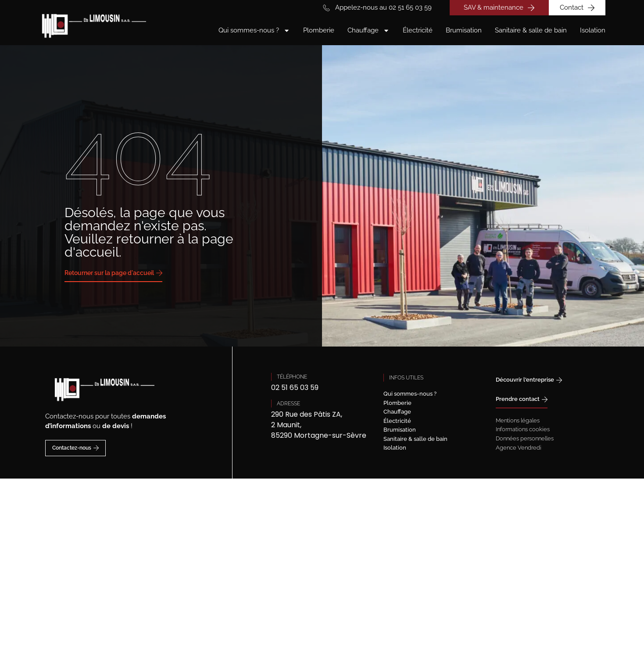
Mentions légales (518, 420)
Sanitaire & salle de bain (531, 30)
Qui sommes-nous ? (254, 30)
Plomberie (319, 30)
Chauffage (369, 30)
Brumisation (464, 30)
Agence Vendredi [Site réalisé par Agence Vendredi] (519, 448)
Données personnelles (525, 438)
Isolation (593, 30)
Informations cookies (523, 429)
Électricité (418, 30)
